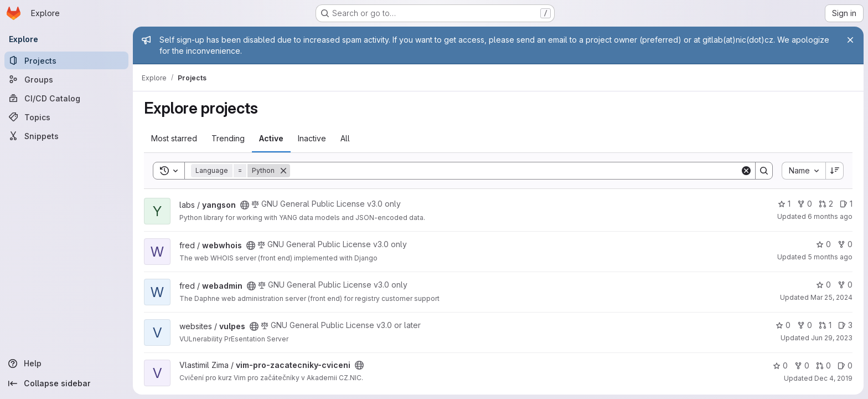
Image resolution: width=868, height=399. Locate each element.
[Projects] (66, 60)
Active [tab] (271, 138)
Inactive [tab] (312, 138)
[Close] (850, 40)
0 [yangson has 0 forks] (805, 204)
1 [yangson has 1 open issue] (846, 204)
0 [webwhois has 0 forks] (845, 244)
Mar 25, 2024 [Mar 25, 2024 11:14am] (831, 297)
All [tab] (345, 138)
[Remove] (283, 171)
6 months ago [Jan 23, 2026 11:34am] (830, 216)
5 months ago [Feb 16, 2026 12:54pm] (830, 257)
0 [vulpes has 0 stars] (783, 325)
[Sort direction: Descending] (835, 171)
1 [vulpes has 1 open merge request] (825, 325)
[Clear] (746, 171)
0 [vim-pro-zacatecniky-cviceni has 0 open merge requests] (823, 365)
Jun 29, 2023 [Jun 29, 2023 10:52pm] (832, 338)
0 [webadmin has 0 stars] (823, 285)
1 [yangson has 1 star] (784, 204)
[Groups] (66, 79)
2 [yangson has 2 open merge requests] (826, 204)
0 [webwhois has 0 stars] (823, 244)
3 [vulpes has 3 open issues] (845, 325)
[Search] (515, 171)
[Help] (66, 364)
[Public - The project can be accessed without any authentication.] (245, 205)
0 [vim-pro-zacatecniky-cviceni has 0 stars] (780, 365)
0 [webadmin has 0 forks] (845, 285)
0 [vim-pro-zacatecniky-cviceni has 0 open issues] (845, 365)
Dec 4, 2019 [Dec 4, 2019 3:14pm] (833, 378)
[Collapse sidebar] (66, 383)
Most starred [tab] (174, 138)
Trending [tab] (228, 138)
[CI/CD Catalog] (66, 98)
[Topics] (66, 117)
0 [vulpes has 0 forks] (805, 325)
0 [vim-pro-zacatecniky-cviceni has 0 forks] (802, 365)
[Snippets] (66, 136)
